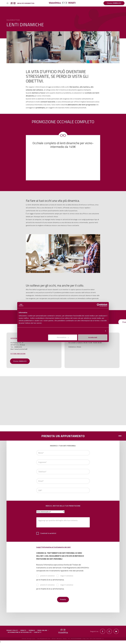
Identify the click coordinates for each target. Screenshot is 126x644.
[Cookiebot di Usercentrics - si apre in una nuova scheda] (98, 305)
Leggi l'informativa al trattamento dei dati (53, 549)
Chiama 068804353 (114, 3)
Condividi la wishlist (46, 535)
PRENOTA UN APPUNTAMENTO (63, 438)
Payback (32, 632)
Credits (23, 632)
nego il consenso (65, 578)
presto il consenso (45, 578)
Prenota (63, 601)
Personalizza (99, 331)
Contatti (38, 634)
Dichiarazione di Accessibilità (20, 634)
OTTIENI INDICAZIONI (18, 355)
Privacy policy (12, 632)
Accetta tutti (93, 337)
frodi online (42, 632)
